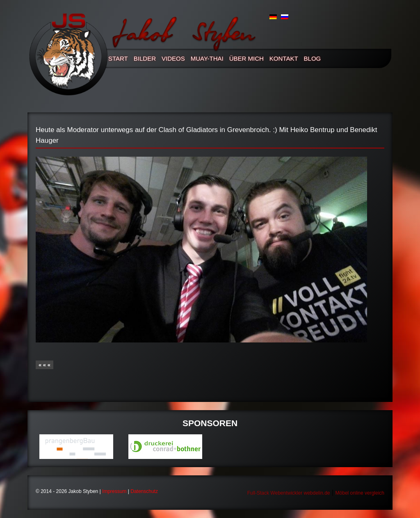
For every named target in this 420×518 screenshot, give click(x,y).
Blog (313, 58)
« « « (45, 365)
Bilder (145, 58)
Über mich (247, 58)
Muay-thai (207, 58)
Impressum (114, 491)
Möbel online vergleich (360, 493)
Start (118, 58)
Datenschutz (144, 491)
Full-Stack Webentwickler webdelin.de (289, 493)
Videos (173, 58)
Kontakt (284, 58)
